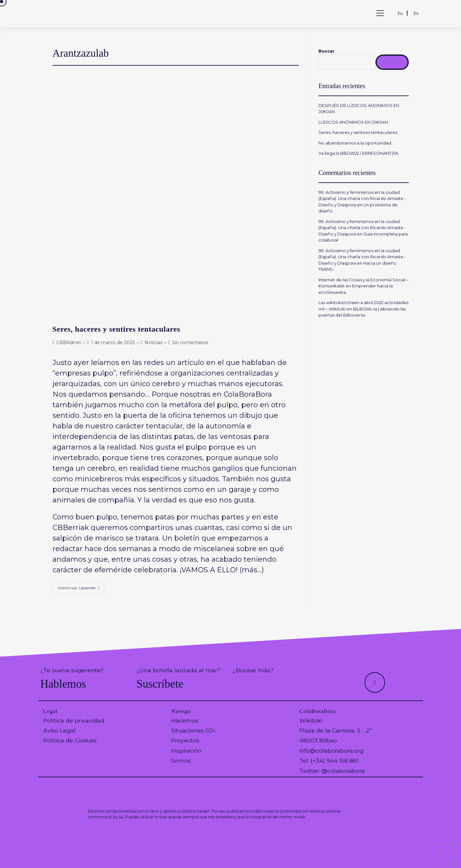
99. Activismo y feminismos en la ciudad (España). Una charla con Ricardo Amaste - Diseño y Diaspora (362, 198)
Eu (400, 13)
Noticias (153, 343)
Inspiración (186, 751)
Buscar (326, 51)
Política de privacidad (74, 720)
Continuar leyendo (82, 589)
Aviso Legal (59, 730)
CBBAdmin (69, 343)
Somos (181, 761)
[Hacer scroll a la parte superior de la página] (375, 682)
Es (416, 13)
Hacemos (185, 720)
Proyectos (185, 740)
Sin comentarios (190, 343)
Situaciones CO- (193, 730)
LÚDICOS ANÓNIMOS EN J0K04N (353, 122)
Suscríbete (160, 684)
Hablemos (63, 684)
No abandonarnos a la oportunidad (355, 143)
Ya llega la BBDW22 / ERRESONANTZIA (359, 153)
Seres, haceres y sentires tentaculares (116, 329)
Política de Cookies (70, 740)
